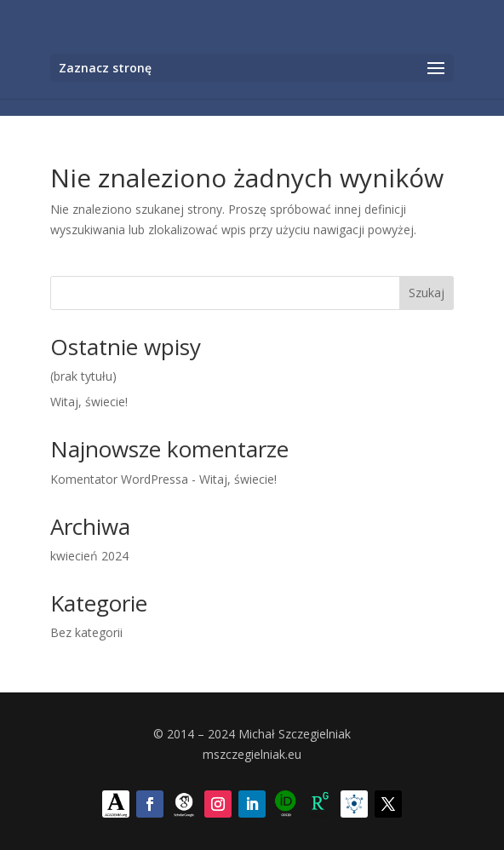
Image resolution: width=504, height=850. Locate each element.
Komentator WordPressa (119, 479)
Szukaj (427, 293)
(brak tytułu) (83, 376)
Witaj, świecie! (89, 402)
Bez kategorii (86, 632)
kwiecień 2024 (89, 556)
